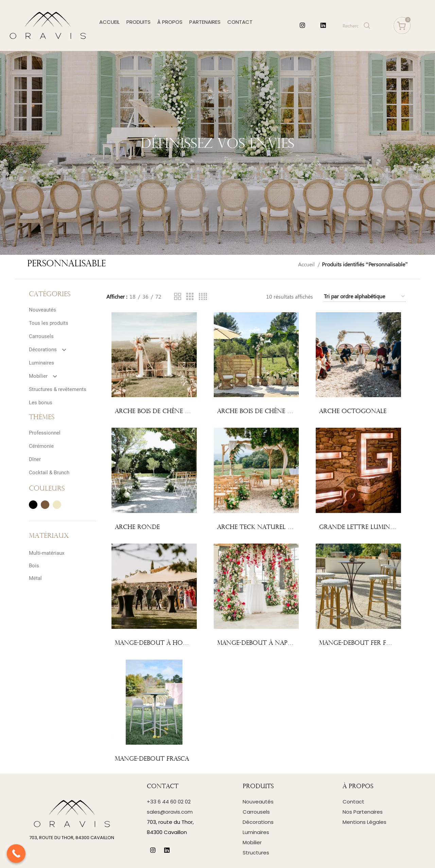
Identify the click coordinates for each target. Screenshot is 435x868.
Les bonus (41, 403)
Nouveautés (42, 310)
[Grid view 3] (190, 297)
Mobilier (46, 376)
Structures (256, 853)
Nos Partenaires (363, 812)
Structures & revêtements (58, 389)
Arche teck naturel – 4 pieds (266, 527)
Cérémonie (41, 446)
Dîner (35, 459)
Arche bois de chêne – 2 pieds (163, 412)
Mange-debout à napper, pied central (281, 643)
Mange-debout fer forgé (361, 643)
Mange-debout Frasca (152, 759)
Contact (353, 802)
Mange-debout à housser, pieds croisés (180, 643)
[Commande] (365, 296)
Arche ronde (137, 527)
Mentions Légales (364, 822)
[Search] (356, 25)
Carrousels (41, 336)
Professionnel (45, 433)
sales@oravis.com (170, 812)
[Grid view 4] (203, 297)
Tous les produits (49, 323)
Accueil (307, 264)
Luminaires (41, 363)
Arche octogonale (353, 412)
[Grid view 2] (178, 297)
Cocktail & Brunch (49, 473)
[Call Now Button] (16, 854)
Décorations (50, 350)
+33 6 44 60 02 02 (169, 802)
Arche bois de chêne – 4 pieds (265, 412)
